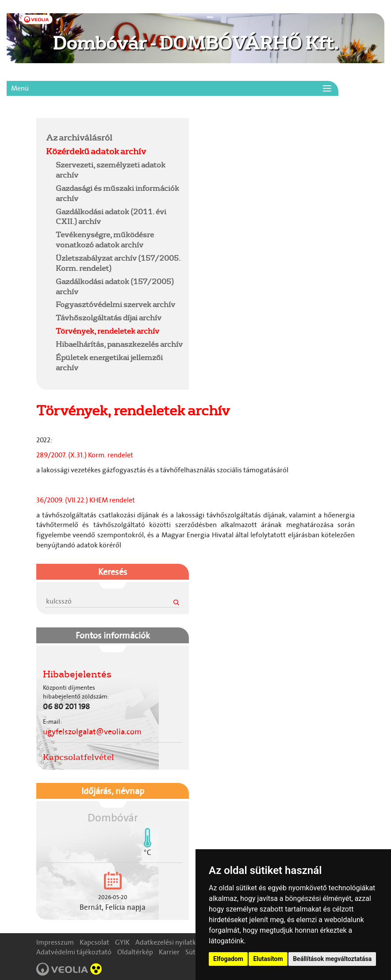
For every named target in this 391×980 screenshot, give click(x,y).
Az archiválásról (79, 137)
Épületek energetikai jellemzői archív (109, 362)
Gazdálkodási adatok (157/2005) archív (115, 286)
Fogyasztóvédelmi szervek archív (115, 304)
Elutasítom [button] (268, 959)
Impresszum (55, 942)
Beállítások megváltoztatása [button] (332, 959)
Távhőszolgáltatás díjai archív (109, 317)
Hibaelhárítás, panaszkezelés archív (119, 344)
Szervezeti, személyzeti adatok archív (111, 170)
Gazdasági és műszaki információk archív (117, 193)
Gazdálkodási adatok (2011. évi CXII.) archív (111, 217)
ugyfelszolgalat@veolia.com (92, 732)
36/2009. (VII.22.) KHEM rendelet (87, 500)
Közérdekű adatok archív (96, 151)
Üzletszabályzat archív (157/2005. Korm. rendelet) (118, 263)
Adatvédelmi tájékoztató (74, 952)
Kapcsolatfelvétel (79, 757)
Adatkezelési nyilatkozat (172, 942)
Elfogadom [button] (228, 959)
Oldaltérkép (135, 952)
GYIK (122, 942)
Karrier (169, 952)
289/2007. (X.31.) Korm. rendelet (85, 455)
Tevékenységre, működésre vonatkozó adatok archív (105, 239)
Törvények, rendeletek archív (107, 331)
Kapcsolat (94, 942)
